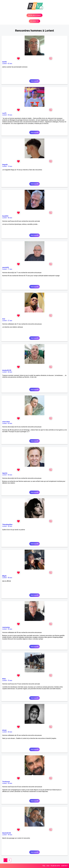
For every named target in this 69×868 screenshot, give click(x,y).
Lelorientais (6, 627)
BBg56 (4, 576)
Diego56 (5, 165)
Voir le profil (34, 81)
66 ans (10, 218)
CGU (48, 866)
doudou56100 (7, 370)
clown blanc (6, 422)
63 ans (10, 423)
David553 (5, 216)
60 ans (10, 372)
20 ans (10, 732)
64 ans (10, 475)
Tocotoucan (6, 782)
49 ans (10, 835)
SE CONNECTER (34, 21)
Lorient (4, 64)
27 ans (10, 321)
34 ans (10, 115)
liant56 (4, 62)
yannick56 (6, 267)
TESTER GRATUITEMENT (35, 15)
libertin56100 (7, 833)
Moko (4, 679)
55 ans (10, 783)
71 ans (10, 269)
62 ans (10, 64)
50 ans (10, 578)
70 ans (10, 680)
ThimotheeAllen (7, 525)
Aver (4, 319)
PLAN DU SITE (55, 866)
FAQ (44, 866)
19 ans (10, 166)
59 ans (10, 629)
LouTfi (4, 113)
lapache (5, 473)
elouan (4, 730)
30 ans (10, 526)
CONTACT (64, 866)
